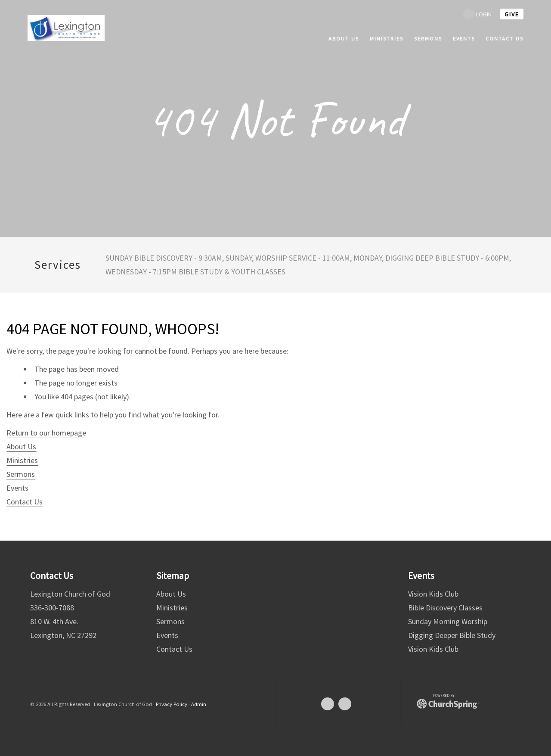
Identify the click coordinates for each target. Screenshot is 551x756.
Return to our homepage (46, 433)
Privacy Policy (172, 704)
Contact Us (25, 502)
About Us (21, 446)
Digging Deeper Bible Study (452, 635)
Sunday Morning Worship (448, 621)
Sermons (21, 474)
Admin (199, 704)
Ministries (22, 460)
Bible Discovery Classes (445, 608)
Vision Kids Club (433, 594)
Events (17, 488)
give (512, 14)
